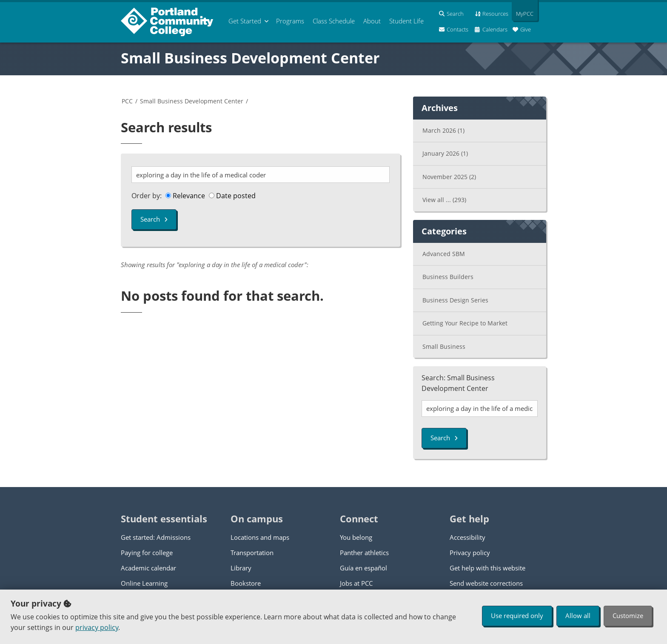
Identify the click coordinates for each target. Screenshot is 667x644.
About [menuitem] (372, 21)
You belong (356, 537)
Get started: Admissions (156, 537)
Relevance (185, 196)
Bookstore (246, 583)
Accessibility (467, 537)
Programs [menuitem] (290, 21)
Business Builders (448, 277)
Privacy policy (470, 553)
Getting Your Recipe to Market (465, 323)
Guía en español (363, 568)
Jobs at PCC (356, 583)
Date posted (232, 196)
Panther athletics (364, 553)
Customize (628, 616)
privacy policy (97, 627)
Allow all (578, 616)
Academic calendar (148, 568)
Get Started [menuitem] (245, 21)
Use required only (517, 616)
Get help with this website (487, 568)
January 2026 (445, 153)
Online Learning (144, 583)
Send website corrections (486, 583)
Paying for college (147, 553)
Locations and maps (260, 537)
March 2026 (443, 130)
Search (154, 219)
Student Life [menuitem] (406, 21)
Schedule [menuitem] (334, 21)
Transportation (252, 553)
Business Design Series (455, 300)
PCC (127, 101)
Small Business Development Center (250, 58)
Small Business (444, 346)
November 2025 (449, 177)
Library (241, 568)
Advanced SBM (444, 254)
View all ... (444, 200)
